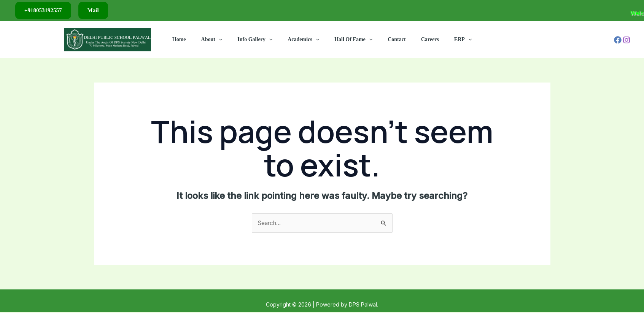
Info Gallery (262, 40)
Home (195, 39)
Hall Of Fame (351, 40)
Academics (306, 40)
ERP (447, 40)
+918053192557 (43, 10)
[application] (230, 40)
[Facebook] (618, 40)
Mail (93, 10)
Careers (419, 39)
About (223, 40)
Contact (390, 39)
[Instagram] (627, 40)
